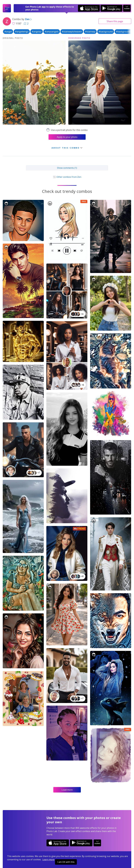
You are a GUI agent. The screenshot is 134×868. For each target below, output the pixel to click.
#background (106, 32)
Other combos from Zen (67, 177)
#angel (8, 32)
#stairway (90, 32)
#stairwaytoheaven (72, 32)
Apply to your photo (67, 137)
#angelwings (22, 32)
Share (115, 21)
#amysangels (52, 32)
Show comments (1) (67, 168)
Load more (67, 790)
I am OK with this (66, 862)
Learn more (48, 859)
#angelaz (37, 32)
